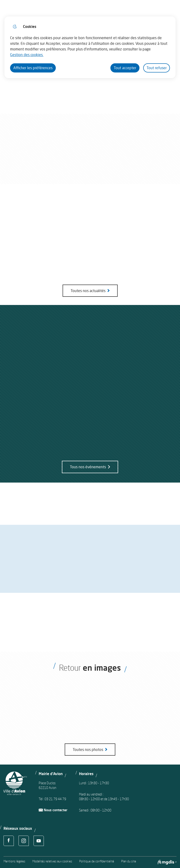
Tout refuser (157, 68)
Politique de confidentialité (97, 861)
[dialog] (90, 47)
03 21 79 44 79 (55, 799)
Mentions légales (14, 861)
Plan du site (129, 861)
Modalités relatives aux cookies (52, 861)
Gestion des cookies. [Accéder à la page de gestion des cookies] (27, 55)
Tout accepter (125, 68)
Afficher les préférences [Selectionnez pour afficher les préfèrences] (33, 68)
